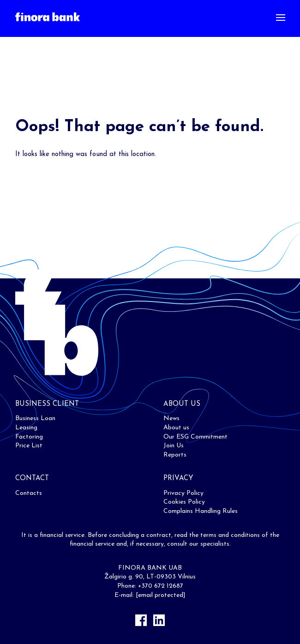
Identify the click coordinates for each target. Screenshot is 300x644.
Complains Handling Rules (201, 511)
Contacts (29, 493)
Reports (175, 455)
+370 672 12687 (161, 586)
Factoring (29, 437)
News (171, 418)
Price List (29, 446)
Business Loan (35, 418)
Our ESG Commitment (195, 437)
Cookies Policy (184, 502)
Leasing (26, 428)
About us (176, 428)
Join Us (174, 446)
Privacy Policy (183, 493)
